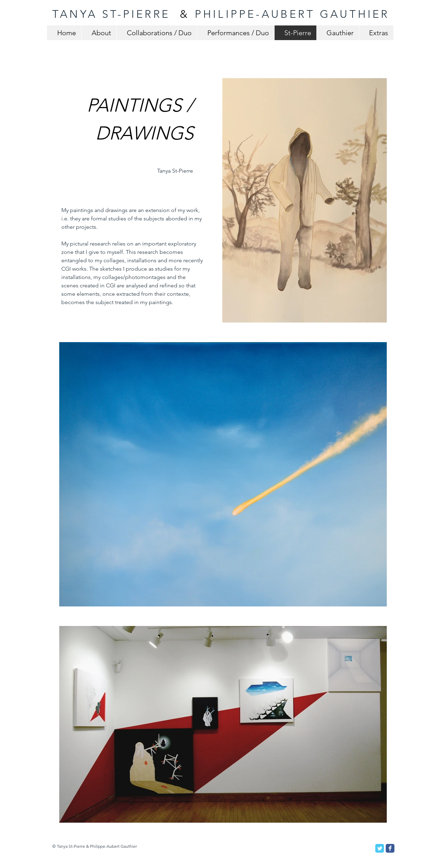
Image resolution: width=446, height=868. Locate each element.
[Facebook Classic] (390, 848)
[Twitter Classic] (380, 848)
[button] (305, 200)
